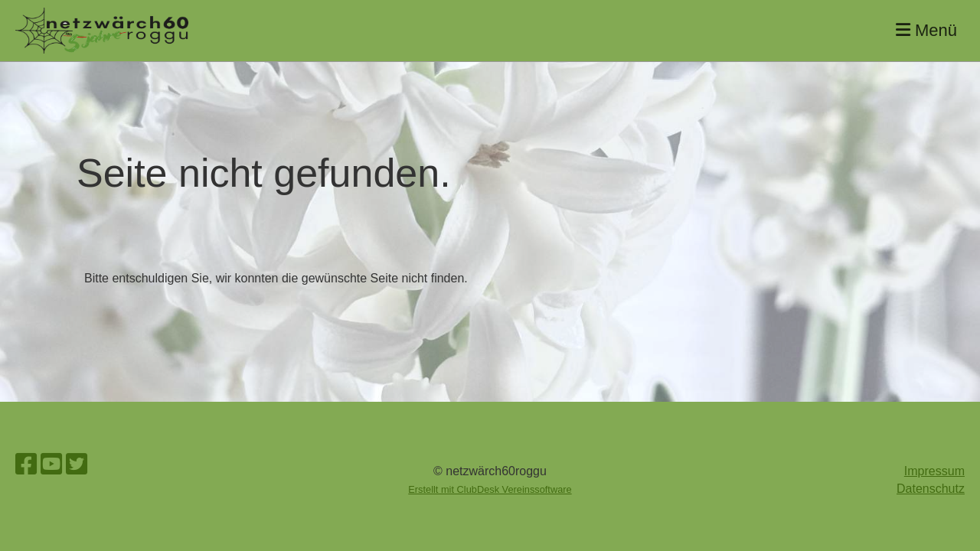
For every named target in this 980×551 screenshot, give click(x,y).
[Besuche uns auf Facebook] (26, 465)
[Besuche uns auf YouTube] (51, 465)
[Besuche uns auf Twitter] (77, 465)
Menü (926, 30)
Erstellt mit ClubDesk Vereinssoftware (490, 489)
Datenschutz (931, 489)
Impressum (934, 471)
